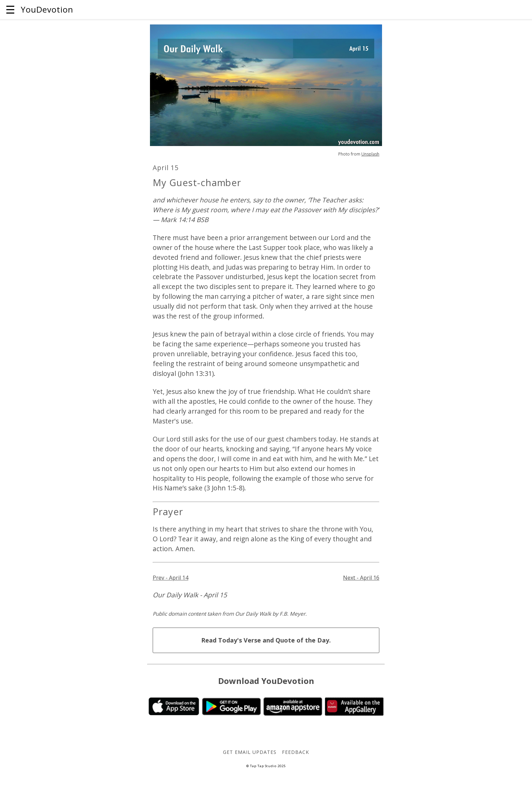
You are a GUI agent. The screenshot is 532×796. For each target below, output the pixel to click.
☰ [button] (10, 9)
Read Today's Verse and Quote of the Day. (266, 640)
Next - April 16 (361, 578)
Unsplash (370, 154)
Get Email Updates (250, 752)
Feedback (296, 752)
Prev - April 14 (170, 578)
